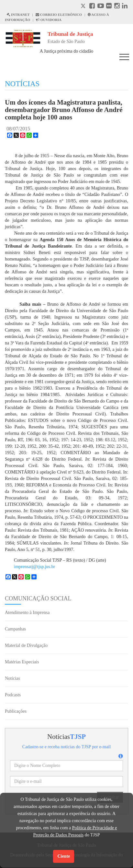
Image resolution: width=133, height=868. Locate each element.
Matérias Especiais (22, 662)
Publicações (16, 711)
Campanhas (15, 629)
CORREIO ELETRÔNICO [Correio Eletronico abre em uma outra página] (59, 15)
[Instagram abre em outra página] (117, 7)
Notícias (12, 678)
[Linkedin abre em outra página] (125, 7)
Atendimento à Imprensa (27, 613)
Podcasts (13, 695)
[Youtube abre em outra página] (101, 7)
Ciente (64, 856)
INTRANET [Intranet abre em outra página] (18, 15)
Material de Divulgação (26, 645)
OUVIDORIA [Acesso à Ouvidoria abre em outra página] (49, 20)
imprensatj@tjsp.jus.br (34, 567)
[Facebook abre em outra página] (92, 7)
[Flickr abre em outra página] (109, 7)
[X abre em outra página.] (84, 7)
